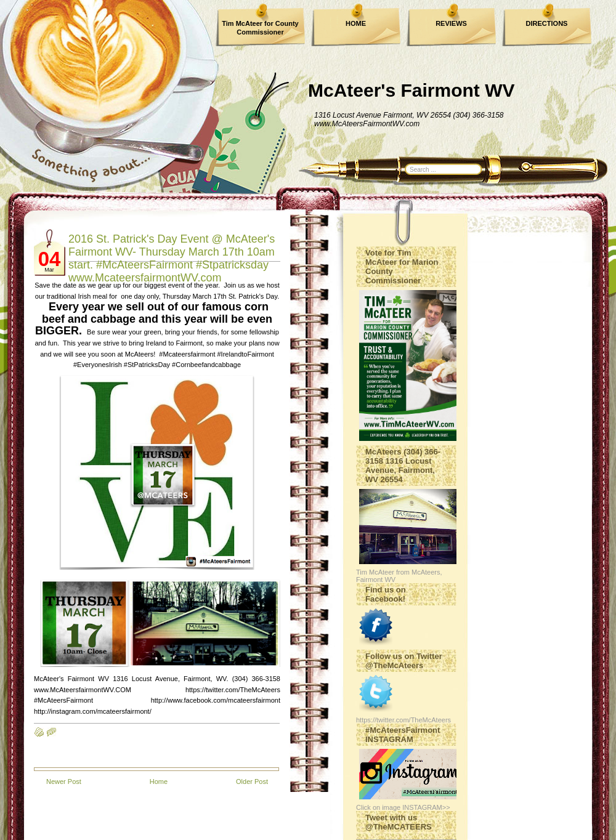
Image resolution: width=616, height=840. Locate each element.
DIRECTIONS (547, 23)
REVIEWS (451, 23)
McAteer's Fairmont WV (411, 90)
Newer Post (64, 781)
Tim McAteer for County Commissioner (260, 28)
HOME (356, 23)
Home (159, 781)
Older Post (252, 781)
